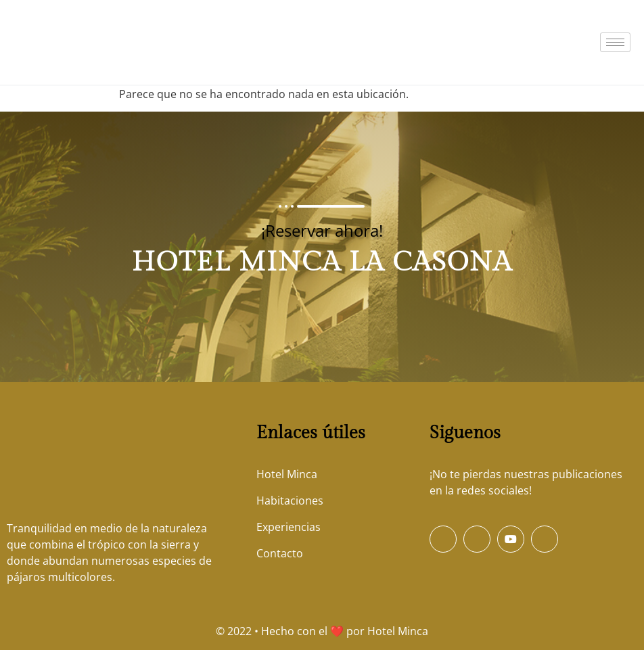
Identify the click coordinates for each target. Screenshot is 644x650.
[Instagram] (545, 539)
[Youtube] (511, 539)
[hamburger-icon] (615, 42)
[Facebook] (443, 539)
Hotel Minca (398, 631)
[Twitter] (477, 539)
